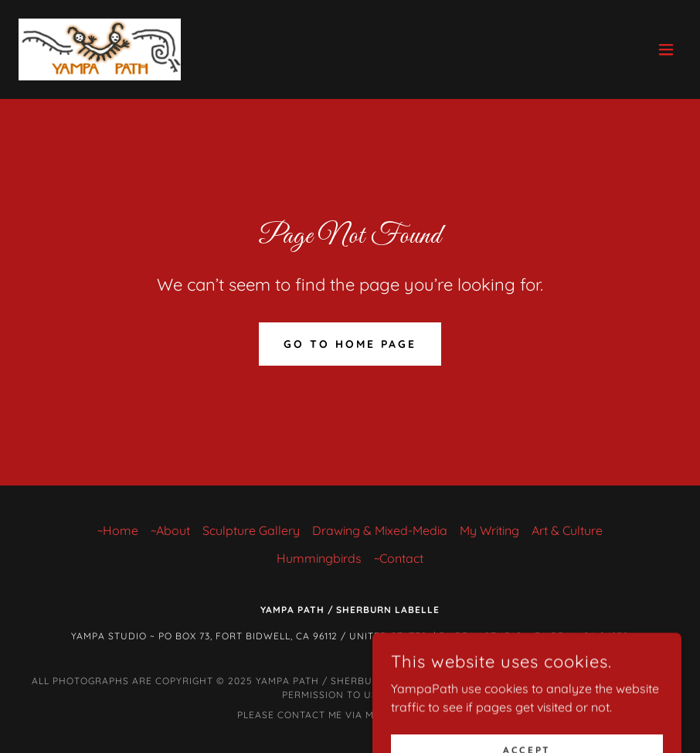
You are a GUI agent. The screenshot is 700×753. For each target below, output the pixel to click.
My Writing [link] (489, 530)
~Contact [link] (399, 558)
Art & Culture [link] (567, 530)
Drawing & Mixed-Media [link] (380, 530)
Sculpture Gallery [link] (251, 530)
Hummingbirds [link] (319, 558)
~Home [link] (118, 530)
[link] (100, 49)
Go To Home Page (350, 344)
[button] (666, 49)
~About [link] (170, 530)
